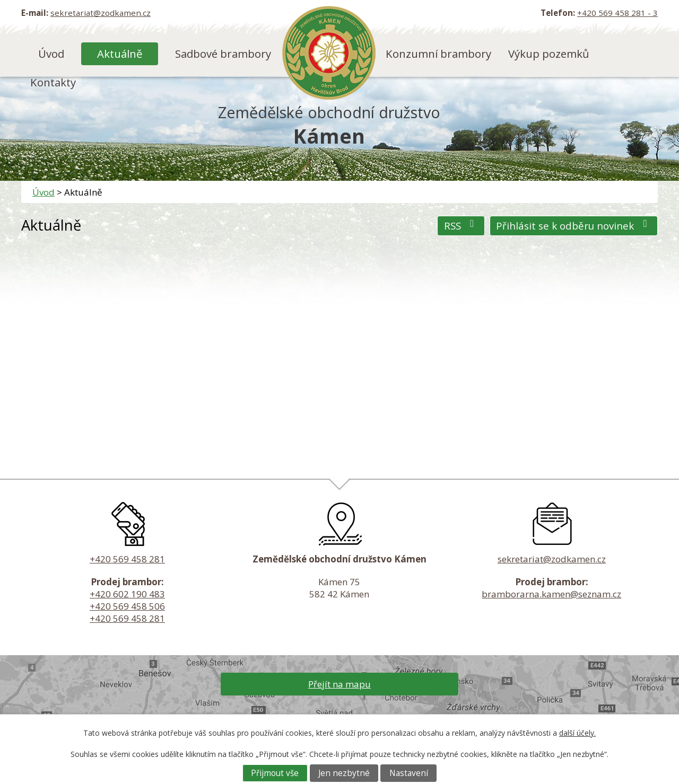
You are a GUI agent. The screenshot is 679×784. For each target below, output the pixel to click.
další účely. (577, 733)
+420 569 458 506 (127, 606)
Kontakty (53, 82)
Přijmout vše (275, 773)
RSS (461, 226)
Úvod (51, 54)
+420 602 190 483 (127, 594)
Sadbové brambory (223, 54)
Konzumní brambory (438, 54)
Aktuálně (120, 54)
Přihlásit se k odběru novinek (574, 226)
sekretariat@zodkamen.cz (101, 13)
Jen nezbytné (344, 773)
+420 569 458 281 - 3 (617, 13)
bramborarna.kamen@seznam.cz (551, 594)
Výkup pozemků (549, 54)
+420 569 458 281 (127, 559)
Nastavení (409, 773)
